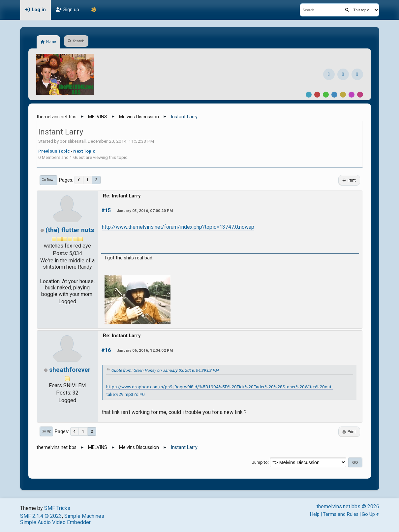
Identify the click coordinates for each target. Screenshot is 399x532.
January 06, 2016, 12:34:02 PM (145, 350)
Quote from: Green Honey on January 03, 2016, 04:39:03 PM (165, 370)
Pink (360, 95)
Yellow (343, 95)
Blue (334, 95)
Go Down (48, 180)
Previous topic (54, 151)
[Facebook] (329, 74)
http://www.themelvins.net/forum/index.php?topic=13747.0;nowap (178, 227)
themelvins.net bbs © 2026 (348, 506)
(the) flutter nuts (70, 230)
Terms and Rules (341, 514)
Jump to (260, 462)
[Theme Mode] (94, 10)
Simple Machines (84, 516)
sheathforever (70, 370)
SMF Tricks (57, 508)
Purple (352, 95)
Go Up (46, 431)
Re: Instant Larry (122, 196)
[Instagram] (343, 74)
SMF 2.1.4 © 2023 (41, 516)
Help (315, 514)
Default (309, 95)
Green (326, 95)
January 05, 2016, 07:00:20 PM (145, 211)
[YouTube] (357, 74)
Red (317, 95)
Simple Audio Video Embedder (55, 522)
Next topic (84, 151)
